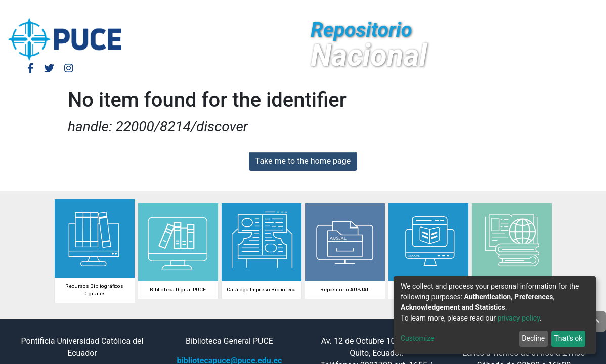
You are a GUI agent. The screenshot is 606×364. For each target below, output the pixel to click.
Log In (462, 9)
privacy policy (518, 318)
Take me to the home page (303, 161)
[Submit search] (523, 9)
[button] (508, 9)
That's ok (568, 338)
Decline (533, 338)
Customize (417, 338)
